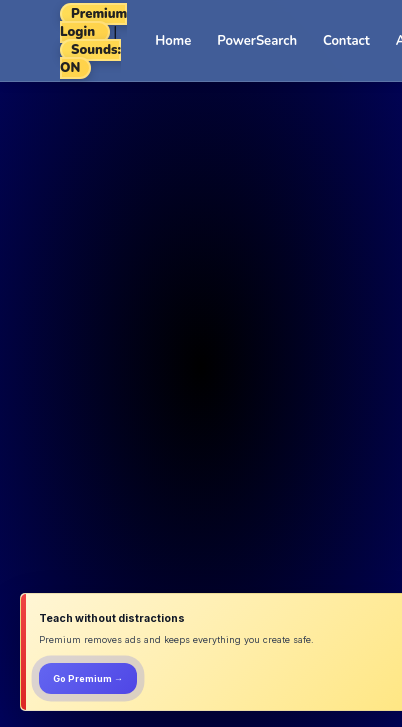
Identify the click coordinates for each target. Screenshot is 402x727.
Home (173, 41)
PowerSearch (257, 41)
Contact (346, 41)
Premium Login (93, 23)
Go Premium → (88, 678)
